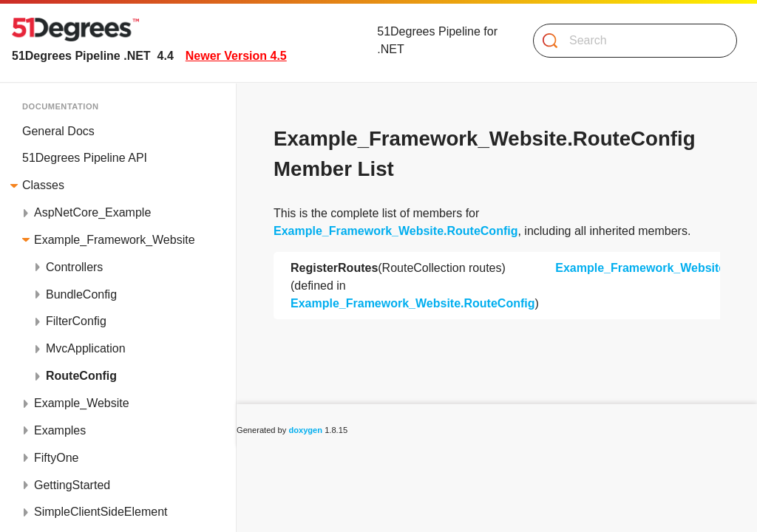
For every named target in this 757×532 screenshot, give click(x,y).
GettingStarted (72, 485)
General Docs (58, 131)
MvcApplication (86, 348)
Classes (43, 185)
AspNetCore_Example (92, 212)
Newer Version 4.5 (236, 56)
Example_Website (82, 403)
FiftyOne (56, 458)
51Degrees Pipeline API (85, 158)
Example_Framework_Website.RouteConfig (396, 231)
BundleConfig (81, 294)
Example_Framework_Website (115, 240)
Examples (60, 430)
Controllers (74, 267)
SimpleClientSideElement (101, 512)
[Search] (629, 41)
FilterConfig (76, 321)
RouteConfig (81, 376)
